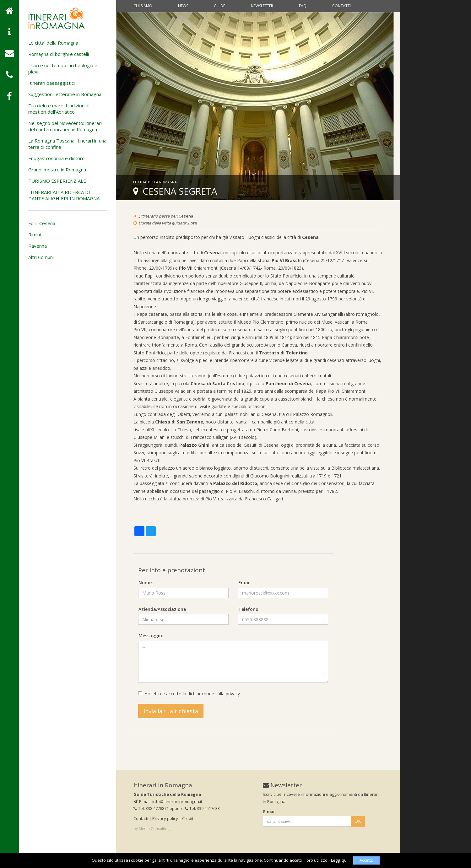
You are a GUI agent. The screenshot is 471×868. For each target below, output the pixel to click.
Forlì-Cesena (42, 223)
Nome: (146, 582)
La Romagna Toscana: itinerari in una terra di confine (67, 144)
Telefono (248, 609)
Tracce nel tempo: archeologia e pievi (63, 68)
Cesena (186, 216)
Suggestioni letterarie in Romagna (65, 94)
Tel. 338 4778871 (151, 808)
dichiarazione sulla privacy (214, 694)
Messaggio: (151, 636)
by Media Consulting (152, 829)
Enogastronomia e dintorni (57, 158)
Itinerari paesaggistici (51, 83)
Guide (219, 6)
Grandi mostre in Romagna (57, 170)
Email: (245, 582)
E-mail (269, 811)
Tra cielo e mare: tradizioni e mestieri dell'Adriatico (59, 109)
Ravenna (38, 246)
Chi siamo (143, 6)
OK (358, 821)
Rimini (35, 235)
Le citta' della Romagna (53, 43)
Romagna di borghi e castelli (59, 54)
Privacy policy (165, 818)
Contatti (341, 6)
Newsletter (262, 6)
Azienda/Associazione (162, 609)
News (183, 6)
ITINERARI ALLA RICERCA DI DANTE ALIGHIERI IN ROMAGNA (64, 195)
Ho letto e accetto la (189, 694)
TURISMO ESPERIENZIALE (57, 181)
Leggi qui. (340, 860)
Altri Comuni (41, 257)
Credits (189, 818)
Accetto (366, 860)
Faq (303, 6)
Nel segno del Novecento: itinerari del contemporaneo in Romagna (65, 126)
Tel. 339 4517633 (202, 808)
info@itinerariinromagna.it (177, 801)
